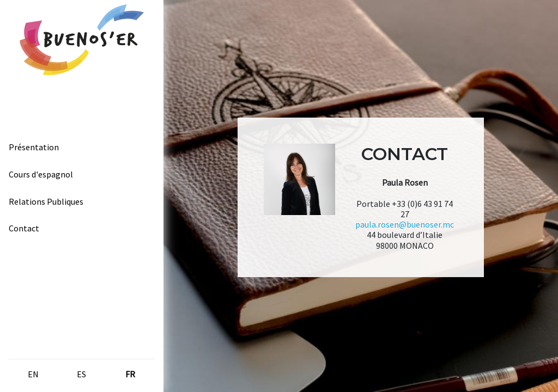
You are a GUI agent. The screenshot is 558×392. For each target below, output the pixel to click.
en (33, 374)
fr (130, 374)
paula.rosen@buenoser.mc (405, 224)
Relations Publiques (46, 201)
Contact (24, 228)
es (81, 374)
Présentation (34, 147)
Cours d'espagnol (41, 174)
